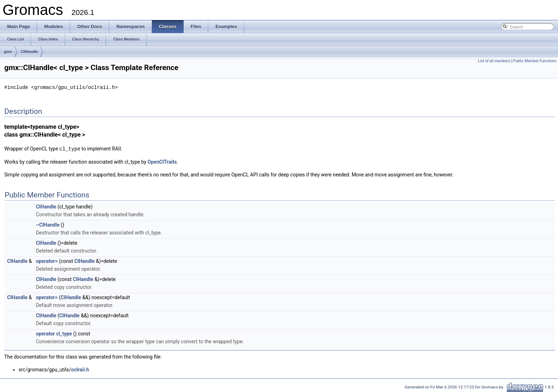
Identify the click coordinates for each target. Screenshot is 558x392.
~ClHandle (48, 224)
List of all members (494, 61)
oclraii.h (80, 369)
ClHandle (30, 52)
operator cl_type (54, 333)
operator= (47, 260)
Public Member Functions (535, 61)
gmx (8, 52)
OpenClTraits (162, 161)
